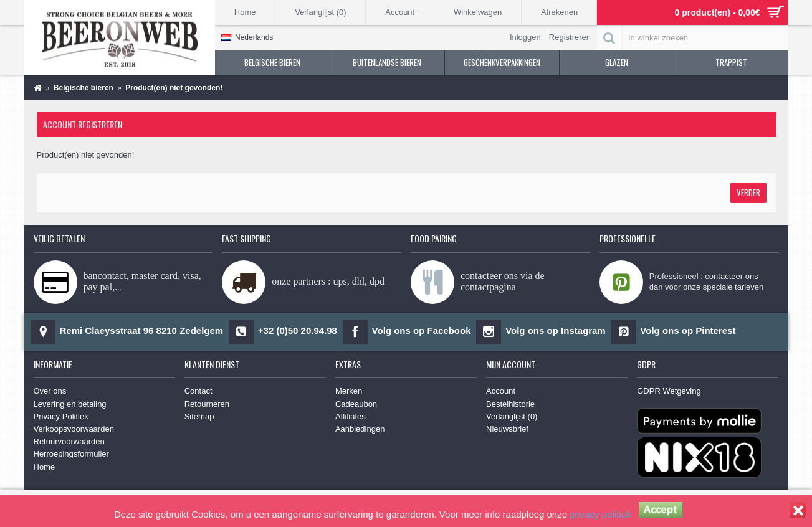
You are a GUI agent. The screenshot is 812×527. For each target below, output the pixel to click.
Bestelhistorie (510, 404)
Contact (198, 391)
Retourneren (207, 404)
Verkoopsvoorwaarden (74, 429)
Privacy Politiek (61, 416)
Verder (748, 192)
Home (45, 467)
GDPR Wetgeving (669, 391)
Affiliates (351, 416)
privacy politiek (600, 514)
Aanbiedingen (360, 429)
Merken (349, 391)
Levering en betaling (70, 404)
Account (501, 391)
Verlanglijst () (512, 416)
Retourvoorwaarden (69, 441)
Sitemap (199, 416)
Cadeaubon (356, 404)
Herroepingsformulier (71, 454)
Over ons (50, 391)
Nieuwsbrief (507, 429)
